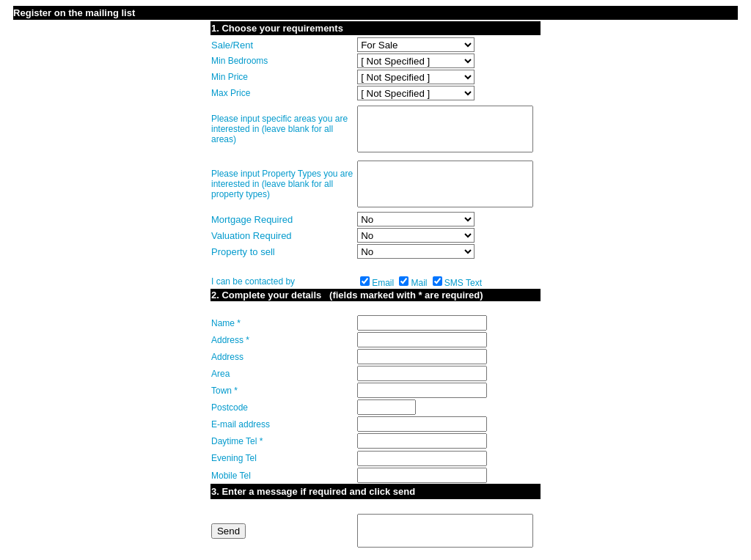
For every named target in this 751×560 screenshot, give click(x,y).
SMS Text (463, 283)
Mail (419, 283)
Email (383, 283)
